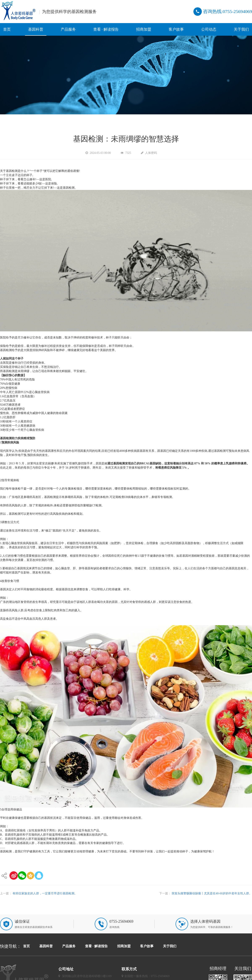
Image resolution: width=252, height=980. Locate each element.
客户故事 (176, 29)
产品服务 (68, 29)
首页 (7, 29)
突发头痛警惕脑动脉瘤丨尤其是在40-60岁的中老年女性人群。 (212, 893)
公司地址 (66, 969)
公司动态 (209, 29)
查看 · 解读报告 (106, 29)
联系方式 (129, 969)
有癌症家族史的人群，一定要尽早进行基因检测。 (45, 893)
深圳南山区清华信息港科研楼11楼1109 (87, 976)
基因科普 (36, 29)
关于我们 (241, 29)
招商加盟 (144, 29)
